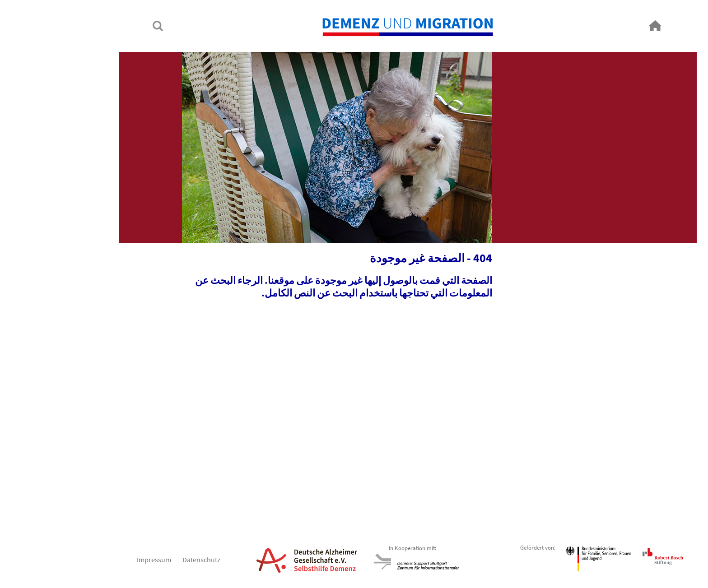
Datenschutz (148, 560)
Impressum (100, 560)
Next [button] (145, 485)
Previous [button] (563, 485)
